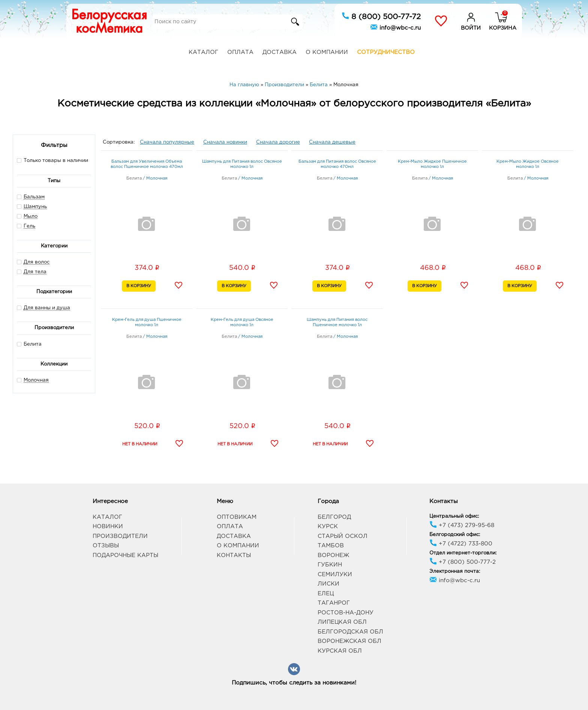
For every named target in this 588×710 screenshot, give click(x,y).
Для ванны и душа (47, 308)
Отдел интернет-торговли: (463, 553)
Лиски (328, 584)
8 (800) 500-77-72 (381, 16)
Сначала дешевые (332, 142)
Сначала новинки (225, 142)
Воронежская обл (349, 641)
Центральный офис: (454, 516)
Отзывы (106, 546)
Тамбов (331, 546)
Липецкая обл (342, 622)
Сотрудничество (386, 52)
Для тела (35, 272)
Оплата (240, 52)
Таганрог (334, 603)
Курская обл (340, 651)
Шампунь (35, 207)
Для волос (37, 262)
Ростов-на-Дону (346, 613)
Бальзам (34, 197)
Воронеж (333, 555)
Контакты (234, 555)
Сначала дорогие (278, 142)
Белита (29, 344)
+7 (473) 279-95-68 (462, 525)
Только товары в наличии (52, 160)
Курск (328, 527)
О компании (327, 52)
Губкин (330, 565)
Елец (326, 594)
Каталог (203, 52)
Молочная (36, 380)
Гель (29, 226)
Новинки (108, 527)
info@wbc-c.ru (395, 27)
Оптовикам (237, 517)
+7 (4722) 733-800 (461, 544)
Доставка (280, 52)
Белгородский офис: (455, 535)
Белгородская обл (350, 632)
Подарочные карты (125, 555)
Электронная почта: (455, 571)
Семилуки (335, 574)
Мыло (31, 216)
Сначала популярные (167, 142)
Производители (120, 536)
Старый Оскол (343, 536)
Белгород (334, 517)
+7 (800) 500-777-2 (463, 562)
